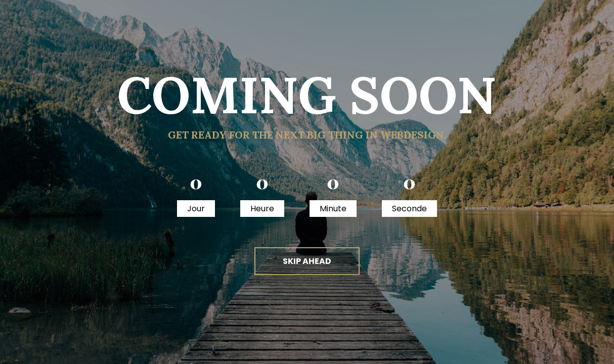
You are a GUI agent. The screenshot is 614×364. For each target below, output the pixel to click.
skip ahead (307, 261)
